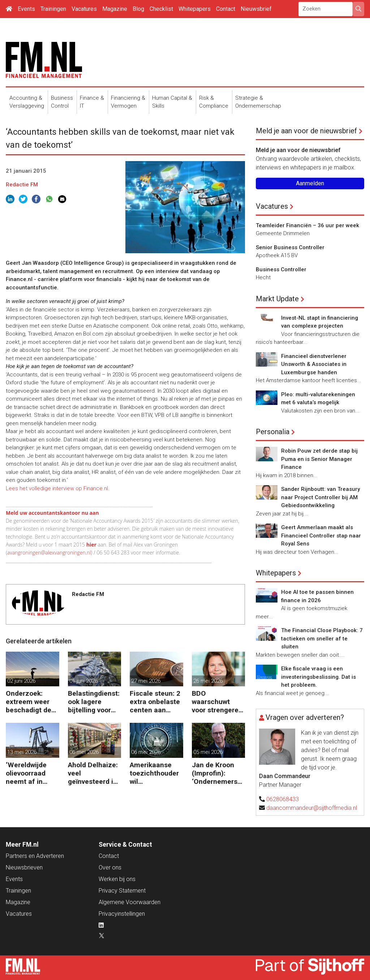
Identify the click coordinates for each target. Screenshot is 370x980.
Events (26, 9)
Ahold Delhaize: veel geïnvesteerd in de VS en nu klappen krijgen (93, 773)
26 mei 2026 (208, 681)
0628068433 (283, 799)
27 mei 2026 (146, 681)
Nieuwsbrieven (24, 867)
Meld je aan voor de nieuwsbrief (306, 131)
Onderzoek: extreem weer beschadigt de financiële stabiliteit (29, 702)
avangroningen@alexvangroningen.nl (49, 552)
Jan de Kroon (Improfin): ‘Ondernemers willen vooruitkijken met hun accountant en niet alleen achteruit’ (215, 773)
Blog (138, 9)
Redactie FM (22, 185)
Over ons (110, 867)
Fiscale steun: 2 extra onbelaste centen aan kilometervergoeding (156, 702)
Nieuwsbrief (256, 9)
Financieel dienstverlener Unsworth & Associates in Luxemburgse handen (314, 364)
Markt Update (277, 299)
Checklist (161, 9)
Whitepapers (195, 9)
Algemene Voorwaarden (130, 902)
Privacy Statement (122, 891)
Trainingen (53, 9)
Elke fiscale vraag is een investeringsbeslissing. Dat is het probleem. (319, 677)
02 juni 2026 (21, 681)
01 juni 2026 (83, 681)
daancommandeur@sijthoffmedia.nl (312, 808)
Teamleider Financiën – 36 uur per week (307, 225)
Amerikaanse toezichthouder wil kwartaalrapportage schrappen (155, 773)
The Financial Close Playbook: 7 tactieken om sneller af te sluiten (322, 638)
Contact (226, 9)
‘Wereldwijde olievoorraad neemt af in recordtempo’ (27, 773)
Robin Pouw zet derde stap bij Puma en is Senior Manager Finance (319, 459)
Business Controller (281, 269)
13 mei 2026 (22, 752)
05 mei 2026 (208, 752)
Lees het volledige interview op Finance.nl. (58, 488)
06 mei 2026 (84, 752)
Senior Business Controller (290, 247)
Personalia (273, 432)
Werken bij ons (117, 879)
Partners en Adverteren (35, 856)
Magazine (115, 9)
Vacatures (84, 9)
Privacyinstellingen (122, 914)
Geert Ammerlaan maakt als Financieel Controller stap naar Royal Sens (321, 536)
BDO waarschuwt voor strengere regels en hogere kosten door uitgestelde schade (218, 702)
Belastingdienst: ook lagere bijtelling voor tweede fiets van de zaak (94, 702)
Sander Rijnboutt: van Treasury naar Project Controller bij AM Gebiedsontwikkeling (320, 497)
